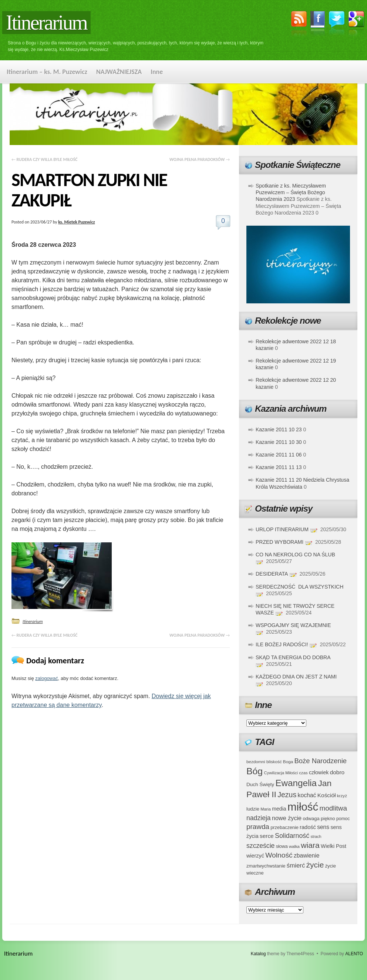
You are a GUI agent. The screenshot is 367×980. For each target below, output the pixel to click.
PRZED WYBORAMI (280, 542)
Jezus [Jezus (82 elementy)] (287, 795)
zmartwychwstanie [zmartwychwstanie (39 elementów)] (266, 866)
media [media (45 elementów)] (279, 809)
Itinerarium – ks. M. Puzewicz (47, 72)
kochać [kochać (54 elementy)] (307, 795)
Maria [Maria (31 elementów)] (266, 809)
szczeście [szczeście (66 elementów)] (260, 846)
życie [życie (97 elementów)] (315, 865)
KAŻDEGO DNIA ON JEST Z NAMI (296, 677)
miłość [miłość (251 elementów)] (303, 807)
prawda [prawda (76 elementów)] (258, 827)
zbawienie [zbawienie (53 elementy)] (307, 856)
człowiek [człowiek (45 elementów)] (319, 772)
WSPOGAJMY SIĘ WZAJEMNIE (293, 625)
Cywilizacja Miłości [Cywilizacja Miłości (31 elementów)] (281, 773)
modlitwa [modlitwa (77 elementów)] (333, 808)
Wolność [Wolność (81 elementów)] (279, 855)
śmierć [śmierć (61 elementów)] (296, 866)
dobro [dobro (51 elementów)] (337, 772)
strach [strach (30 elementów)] (316, 836)
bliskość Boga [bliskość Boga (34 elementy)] (280, 762)
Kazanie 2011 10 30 (279, 442)
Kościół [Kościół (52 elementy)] (327, 795)
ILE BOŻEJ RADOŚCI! (282, 644)
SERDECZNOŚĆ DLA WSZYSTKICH (299, 587)
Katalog (258, 954)
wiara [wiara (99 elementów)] (310, 845)
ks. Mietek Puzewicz (76, 222)
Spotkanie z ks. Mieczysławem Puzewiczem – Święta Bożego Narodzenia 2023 (291, 192)
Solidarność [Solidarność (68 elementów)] (292, 836)
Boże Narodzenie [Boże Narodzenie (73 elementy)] (321, 761)
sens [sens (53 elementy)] (323, 827)
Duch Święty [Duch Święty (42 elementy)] (260, 784)
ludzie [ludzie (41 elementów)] (253, 809)
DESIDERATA (272, 574)
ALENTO (354, 954)
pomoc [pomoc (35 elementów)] (343, 819)
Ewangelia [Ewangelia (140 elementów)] (296, 783)
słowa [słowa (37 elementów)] (282, 846)
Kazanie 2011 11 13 (279, 467)
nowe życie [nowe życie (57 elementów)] (287, 818)
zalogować (46, 678)
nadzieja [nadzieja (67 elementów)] (259, 818)
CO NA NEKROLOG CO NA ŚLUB (295, 555)
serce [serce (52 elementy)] (267, 836)
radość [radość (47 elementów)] (308, 827)
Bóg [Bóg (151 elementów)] (255, 771)
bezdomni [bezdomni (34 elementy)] (256, 762)
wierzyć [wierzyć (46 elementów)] (255, 856)
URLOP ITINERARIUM (282, 529)
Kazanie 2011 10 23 (279, 430)
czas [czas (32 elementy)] (303, 773)
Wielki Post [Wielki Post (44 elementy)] (334, 846)
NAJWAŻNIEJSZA (119, 72)
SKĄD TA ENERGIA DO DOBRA (293, 657)
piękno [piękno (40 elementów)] (328, 819)
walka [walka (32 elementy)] (294, 846)
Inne (157, 72)
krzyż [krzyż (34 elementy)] (342, 796)
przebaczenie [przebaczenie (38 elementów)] (284, 827)
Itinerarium (46, 23)
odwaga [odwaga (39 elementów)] (311, 819)
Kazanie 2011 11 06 (279, 455)
